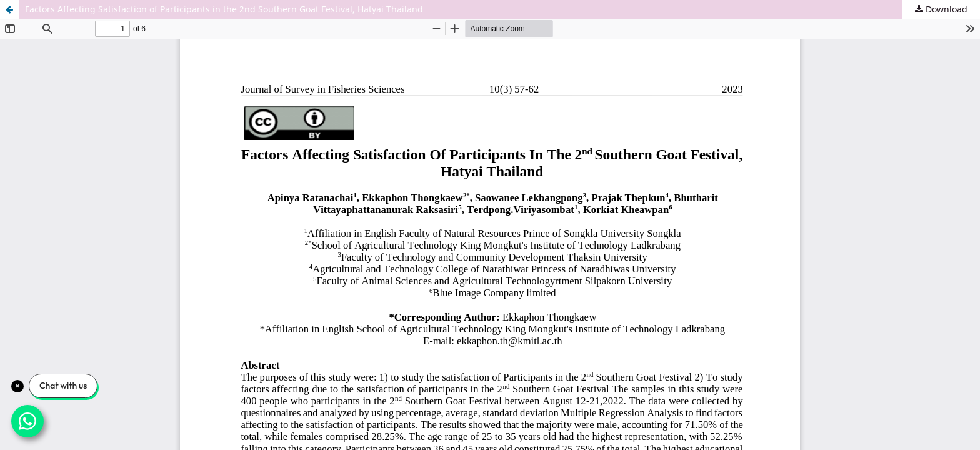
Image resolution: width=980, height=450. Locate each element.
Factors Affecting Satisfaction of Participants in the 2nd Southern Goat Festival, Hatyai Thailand (224, 9)
